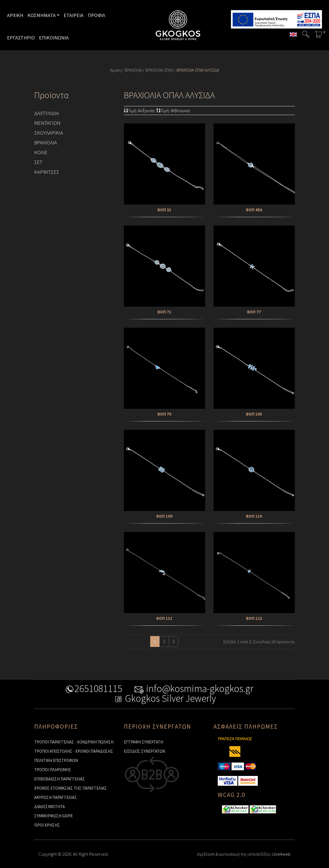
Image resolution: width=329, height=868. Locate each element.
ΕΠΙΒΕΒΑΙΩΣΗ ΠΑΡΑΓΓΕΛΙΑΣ (60, 779)
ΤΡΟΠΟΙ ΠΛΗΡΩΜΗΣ (53, 770)
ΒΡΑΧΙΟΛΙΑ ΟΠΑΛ (159, 70)
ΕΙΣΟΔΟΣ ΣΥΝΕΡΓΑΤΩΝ (144, 751)
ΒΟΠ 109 (164, 516)
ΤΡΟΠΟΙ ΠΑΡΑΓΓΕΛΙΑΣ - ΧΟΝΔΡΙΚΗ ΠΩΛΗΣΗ (74, 742)
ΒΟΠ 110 (254, 516)
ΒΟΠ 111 (164, 618)
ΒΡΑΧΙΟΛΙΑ (133, 70)
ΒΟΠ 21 (164, 210)
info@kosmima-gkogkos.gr (194, 690)
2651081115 (93, 690)
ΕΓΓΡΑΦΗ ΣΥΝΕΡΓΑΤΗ (143, 742)
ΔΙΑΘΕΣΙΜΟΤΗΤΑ (49, 807)
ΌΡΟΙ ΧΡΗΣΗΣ (47, 825)
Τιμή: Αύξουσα (139, 111)
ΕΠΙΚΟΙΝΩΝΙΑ (54, 38)
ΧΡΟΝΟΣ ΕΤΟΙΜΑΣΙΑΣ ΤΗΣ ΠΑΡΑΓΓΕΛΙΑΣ (70, 788)
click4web (281, 854)
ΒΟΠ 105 (254, 414)
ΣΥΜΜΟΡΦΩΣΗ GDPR (53, 816)
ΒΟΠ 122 (254, 618)
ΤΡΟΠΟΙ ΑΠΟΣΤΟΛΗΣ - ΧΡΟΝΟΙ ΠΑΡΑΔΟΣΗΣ (74, 751)
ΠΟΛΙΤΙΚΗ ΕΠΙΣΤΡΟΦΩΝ (56, 760)
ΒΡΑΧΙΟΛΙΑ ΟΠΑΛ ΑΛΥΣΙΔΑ (198, 70)
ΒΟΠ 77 (254, 312)
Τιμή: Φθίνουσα (173, 111)
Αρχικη (116, 70)
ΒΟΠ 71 (164, 312)
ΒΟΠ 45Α (254, 210)
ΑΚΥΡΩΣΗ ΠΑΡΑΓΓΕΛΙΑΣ (55, 797)
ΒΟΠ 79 (164, 414)
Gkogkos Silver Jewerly (165, 699)
